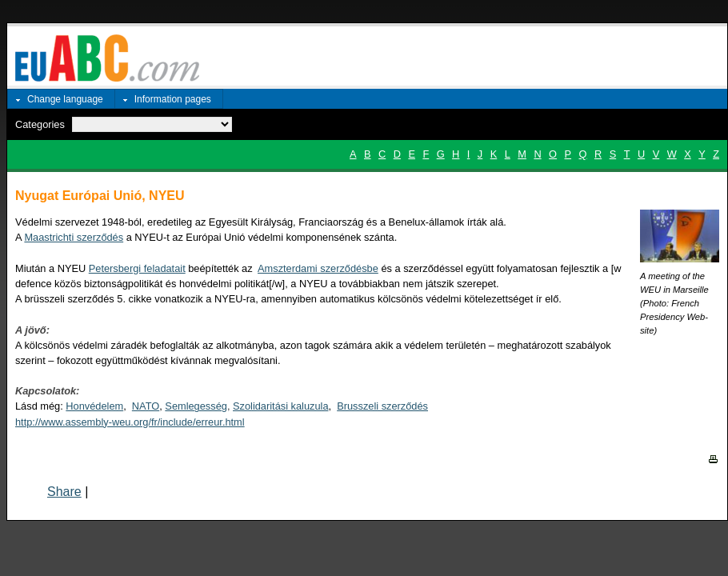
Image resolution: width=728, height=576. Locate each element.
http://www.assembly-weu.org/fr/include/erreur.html (130, 422)
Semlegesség (196, 406)
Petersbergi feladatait (137, 268)
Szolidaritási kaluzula (281, 406)
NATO (146, 406)
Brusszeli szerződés (382, 406)
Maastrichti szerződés (74, 237)
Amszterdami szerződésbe (318, 268)
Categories (40, 124)
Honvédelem (94, 406)
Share (64, 492)
